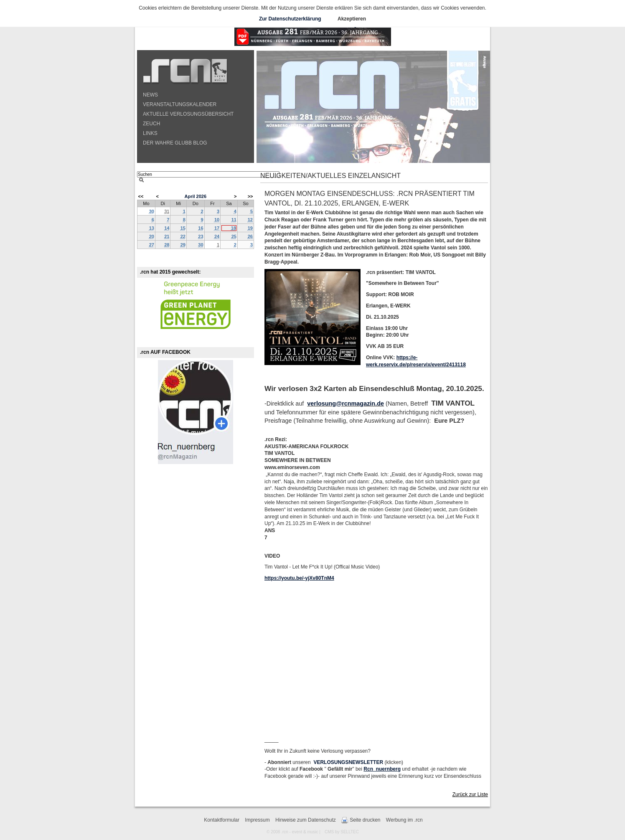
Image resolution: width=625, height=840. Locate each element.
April (189, 196)
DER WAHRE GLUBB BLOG (175, 143)
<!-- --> (375, 659)
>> (250, 196)
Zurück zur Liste (470, 794)
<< (141, 196)
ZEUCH (151, 124)
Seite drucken (361, 820)
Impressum (257, 820)
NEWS (150, 95)
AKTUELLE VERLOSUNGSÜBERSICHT (188, 114)
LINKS (150, 133)
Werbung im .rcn (404, 820)
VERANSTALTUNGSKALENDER (180, 104)
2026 (201, 196)
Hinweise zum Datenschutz (306, 820)
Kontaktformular (222, 820)
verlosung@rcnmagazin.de (346, 404)
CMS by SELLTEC (342, 832)
